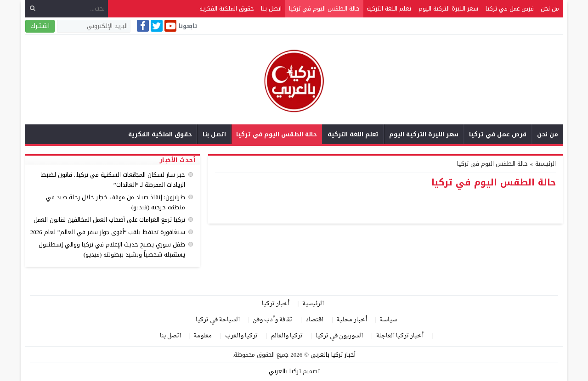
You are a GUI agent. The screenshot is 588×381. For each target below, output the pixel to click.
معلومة (203, 336)
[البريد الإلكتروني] (94, 26)
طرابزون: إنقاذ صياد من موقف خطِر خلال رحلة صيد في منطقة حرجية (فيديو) (116, 202)
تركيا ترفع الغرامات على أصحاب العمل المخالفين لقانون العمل (109, 220)
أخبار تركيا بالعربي (333, 355)
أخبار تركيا (276, 304)
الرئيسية (313, 304)
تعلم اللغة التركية (389, 8)
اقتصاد (314, 320)
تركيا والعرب (241, 336)
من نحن (550, 8)
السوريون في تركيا (339, 336)
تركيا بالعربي (285, 371)
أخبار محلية (352, 320)
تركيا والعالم (287, 336)
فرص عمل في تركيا (510, 8)
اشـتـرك (40, 26)
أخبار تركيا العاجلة (400, 336)
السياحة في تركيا (218, 320)
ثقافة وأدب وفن (272, 320)
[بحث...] (67, 8)
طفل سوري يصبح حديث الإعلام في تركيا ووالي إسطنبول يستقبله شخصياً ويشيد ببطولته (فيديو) (112, 249)
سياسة (388, 320)
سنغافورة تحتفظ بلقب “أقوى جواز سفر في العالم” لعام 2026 (108, 232)
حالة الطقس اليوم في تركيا (324, 8)
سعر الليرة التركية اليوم (448, 8)
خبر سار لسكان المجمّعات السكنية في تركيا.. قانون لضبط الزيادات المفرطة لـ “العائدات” (113, 180)
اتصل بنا (271, 8)
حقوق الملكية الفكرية (227, 8)
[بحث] (33, 8)
